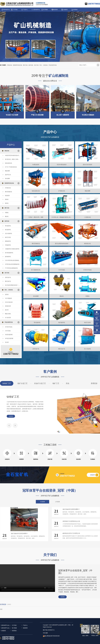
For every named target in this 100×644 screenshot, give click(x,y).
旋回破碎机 (8, 257)
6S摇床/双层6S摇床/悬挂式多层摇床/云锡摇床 (13, 155)
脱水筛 (7, 310)
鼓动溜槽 (7, 178)
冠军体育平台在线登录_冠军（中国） (7, 10)
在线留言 (65, 10)
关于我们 (15, 10)
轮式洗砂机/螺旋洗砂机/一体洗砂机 (13, 285)
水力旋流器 (8, 318)
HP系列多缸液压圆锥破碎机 (12, 264)
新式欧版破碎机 (9, 253)
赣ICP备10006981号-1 (49, 630)
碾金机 (7, 216)
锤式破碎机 (8, 230)
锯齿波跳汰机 (8, 163)
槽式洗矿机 (8, 281)
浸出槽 (7, 342)
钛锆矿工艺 (7, 383)
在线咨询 (92, 475)
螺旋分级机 (8, 314)
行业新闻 (42, 502)
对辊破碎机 (8, 245)
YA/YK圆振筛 (8, 298)
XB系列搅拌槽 (9, 335)
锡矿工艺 (56, 383)
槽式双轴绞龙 (8, 192)
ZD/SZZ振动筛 (9, 302)
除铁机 (7, 199)
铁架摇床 (7, 196)
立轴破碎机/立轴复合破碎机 (12, 249)
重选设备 (10, 65)
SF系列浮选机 (9, 327)
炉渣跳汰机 (8, 188)
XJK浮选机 (8, 331)
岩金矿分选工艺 (40, 383)
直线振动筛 (8, 306)
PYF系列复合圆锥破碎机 (11, 268)
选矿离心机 (8, 175)
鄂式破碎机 (8, 226)
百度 (1, 609)
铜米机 (7, 203)
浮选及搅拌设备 (53, 65)
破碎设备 (31, 65)
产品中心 (25, 10)
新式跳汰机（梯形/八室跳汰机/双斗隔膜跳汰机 (13, 159)
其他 (67, 383)
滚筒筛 (7, 294)
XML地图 (45, 633)
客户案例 (45, 10)
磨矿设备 (25, 65)
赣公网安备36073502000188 (52, 636)
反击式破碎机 (8, 233)
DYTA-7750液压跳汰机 (11, 167)
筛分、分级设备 (44, 65)
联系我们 (75, 10)
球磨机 (7, 213)
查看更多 (94, 383)
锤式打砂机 (8, 237)
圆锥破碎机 (8, 241)
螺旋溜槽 (7, 171)
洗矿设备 (36, 65)
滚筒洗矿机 (8, 277)
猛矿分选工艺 (22, 383)
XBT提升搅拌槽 (9, 338)
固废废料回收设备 (17, 65)
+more (11, 416)
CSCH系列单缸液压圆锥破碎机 (13, 260)
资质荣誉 (55, 10)
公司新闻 (57, 502)
